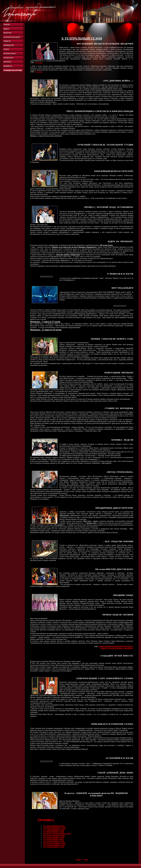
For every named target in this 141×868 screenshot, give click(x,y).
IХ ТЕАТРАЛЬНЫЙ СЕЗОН (54, 841)
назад (86, 860)
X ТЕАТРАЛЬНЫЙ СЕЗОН (53, 839)
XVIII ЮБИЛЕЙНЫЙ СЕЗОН (54, 828)
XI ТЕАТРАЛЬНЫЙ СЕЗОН (54, 837)
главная (78, 860)
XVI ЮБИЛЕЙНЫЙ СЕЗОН (54, 830)
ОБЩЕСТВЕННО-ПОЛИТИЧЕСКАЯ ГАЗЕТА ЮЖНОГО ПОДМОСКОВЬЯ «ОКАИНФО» (116, 647)
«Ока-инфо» (39, 63)
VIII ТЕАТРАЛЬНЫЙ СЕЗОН (54, 843)
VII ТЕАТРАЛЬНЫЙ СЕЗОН (54, 845)
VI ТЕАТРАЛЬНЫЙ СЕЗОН (54, 847)
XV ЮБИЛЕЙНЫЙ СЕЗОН (53, 832)
